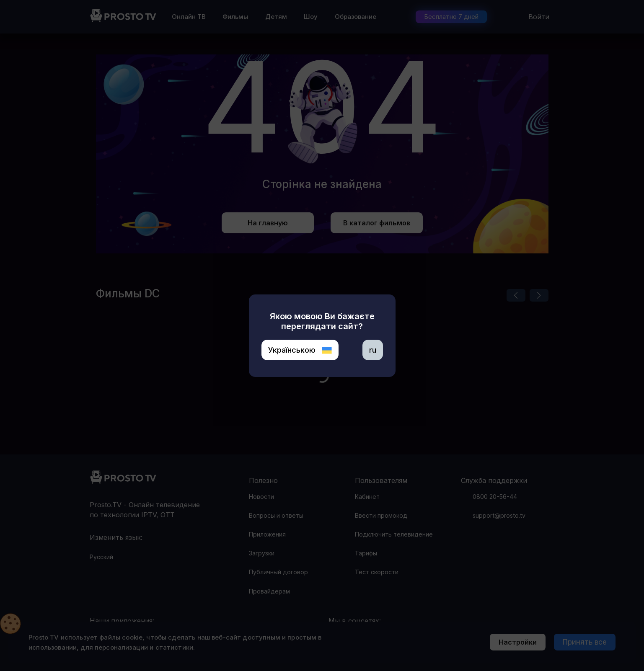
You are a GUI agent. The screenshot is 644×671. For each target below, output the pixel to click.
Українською (300, 350)
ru (373, 350)
